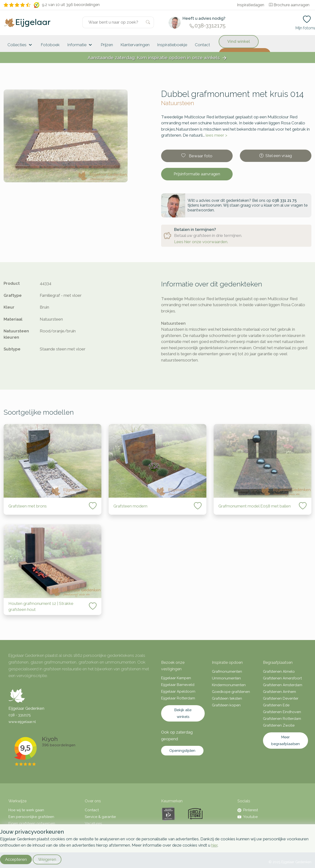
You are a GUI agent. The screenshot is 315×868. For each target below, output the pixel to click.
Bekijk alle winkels (183, 713)
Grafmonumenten (227, 672)
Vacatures (93, 824)
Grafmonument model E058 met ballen (255, 506)
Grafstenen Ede (276, 705)
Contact (202, 45)
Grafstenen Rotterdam (282, 719)
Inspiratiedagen (251, 5)
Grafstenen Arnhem (279, 692)
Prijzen (107, 45)
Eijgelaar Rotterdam (178, 698)
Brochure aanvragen (289, 5)
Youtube (248, 817)
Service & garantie (100, 817)
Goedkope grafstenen (231, 692)
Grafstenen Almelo (279, 672)
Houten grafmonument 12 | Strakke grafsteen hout (41, 607)
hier (214, 845)
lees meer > (217, 135)
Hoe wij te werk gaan (26, 810)
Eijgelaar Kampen (176, 678)
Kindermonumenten (229, 685)
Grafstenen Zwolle (279, 725)
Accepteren (16, 859)
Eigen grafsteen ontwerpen (32, 824)
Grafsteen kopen (226, 705)
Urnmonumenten (226, 678)
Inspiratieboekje (172, 45)
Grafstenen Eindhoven (282, 712)
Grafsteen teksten (227, 698)
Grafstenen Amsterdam (283, 685)
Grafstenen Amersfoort (282, 678)
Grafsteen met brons (28, 506)
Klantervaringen (135, 45)
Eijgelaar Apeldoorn (178, 691)
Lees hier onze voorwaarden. (201, 242)
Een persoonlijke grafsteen (31, 817)
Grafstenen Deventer (281, 698)
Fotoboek (50, 45)
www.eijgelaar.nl (22, 722)
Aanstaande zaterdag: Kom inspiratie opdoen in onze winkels (157, 58)
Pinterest (248, 810)
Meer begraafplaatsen (285, 741)
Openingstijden (182, 751)
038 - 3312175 (20, 715)
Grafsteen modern (130, 506)
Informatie (80, 45)
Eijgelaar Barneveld (178, 685)
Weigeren (47, 859)
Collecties (20, 45)
